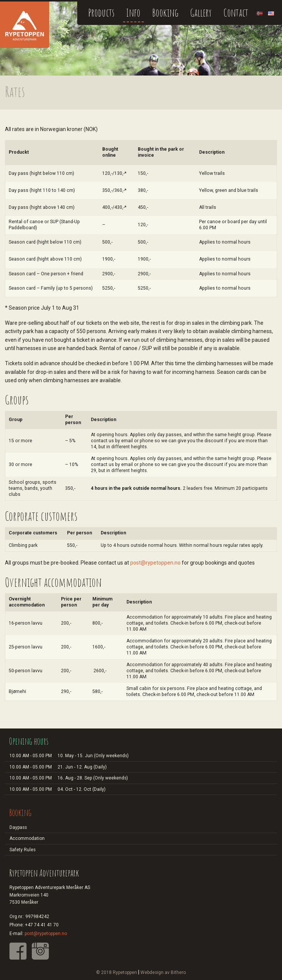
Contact (236, 13)
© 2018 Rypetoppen (117, 972)
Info (133, 13)
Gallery (201, 13)
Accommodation (27, 838)
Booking (165, 13)
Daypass (18, 827)
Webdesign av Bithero (163, 972)
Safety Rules (23, 850)
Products (101, 13)
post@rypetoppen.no (155, 563)
